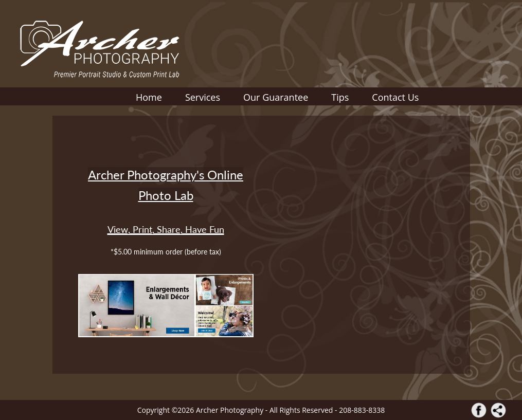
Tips (340, 97)
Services (203, 97)
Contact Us (395, 97)
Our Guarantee (276, 97)
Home (149, 97)
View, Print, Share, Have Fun (166, 229)
